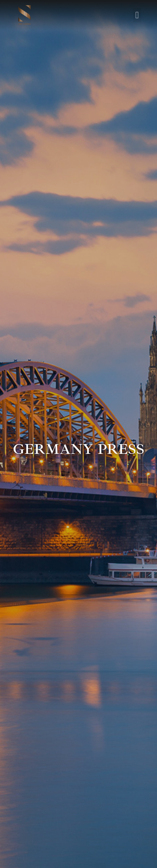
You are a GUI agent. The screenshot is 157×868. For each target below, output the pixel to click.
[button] (137, 15)
